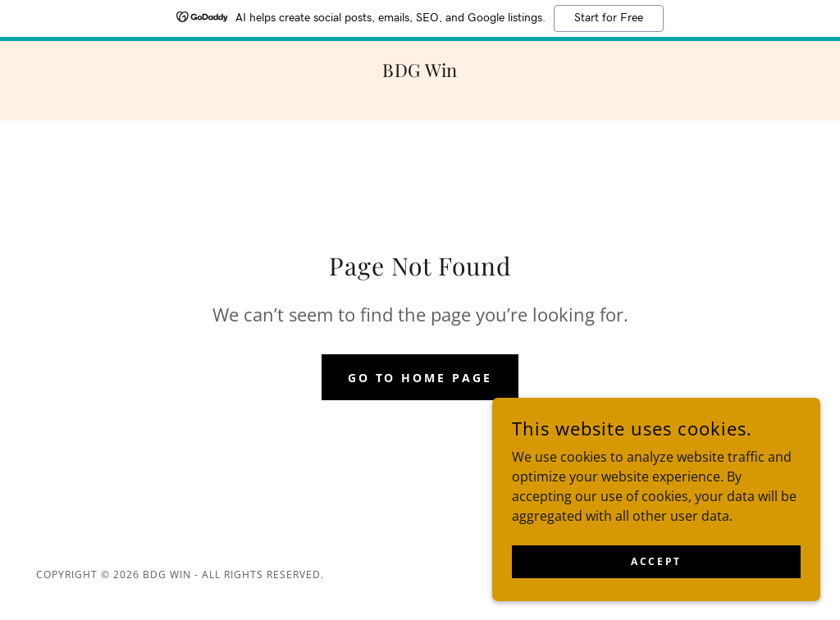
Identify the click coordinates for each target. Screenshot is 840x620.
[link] (420, 72)
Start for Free (609, 18)
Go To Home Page (420, 378)
